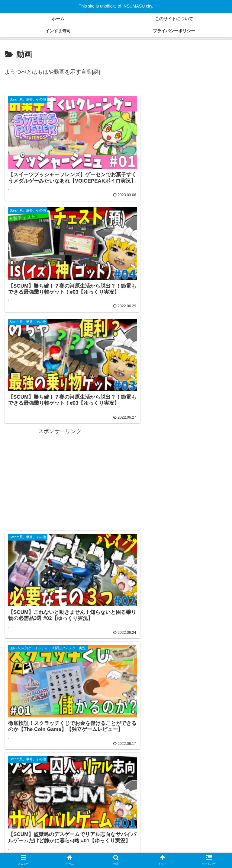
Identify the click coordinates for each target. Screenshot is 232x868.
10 (140, 745)
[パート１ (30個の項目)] (167, 810)
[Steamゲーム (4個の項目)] (25, 830)
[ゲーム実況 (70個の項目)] (112, 810)
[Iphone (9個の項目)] (117, 820)
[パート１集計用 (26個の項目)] (24, 820)
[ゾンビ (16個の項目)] (93, 820)
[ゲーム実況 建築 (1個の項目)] (205, 830)
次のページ (116, 721)
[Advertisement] (172, 248)
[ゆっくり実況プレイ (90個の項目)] (29, 810)
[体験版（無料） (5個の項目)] (208, 820)
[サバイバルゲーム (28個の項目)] (205, 810)
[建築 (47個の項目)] (140, 810)
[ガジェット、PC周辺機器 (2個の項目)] (153, 830)
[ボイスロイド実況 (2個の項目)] (68, 830)
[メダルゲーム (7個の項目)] (172, 820)
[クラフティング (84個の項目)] (74, 810)
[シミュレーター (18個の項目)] (62, 820)
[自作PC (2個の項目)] (108, 830)
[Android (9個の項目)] (142, 820)
